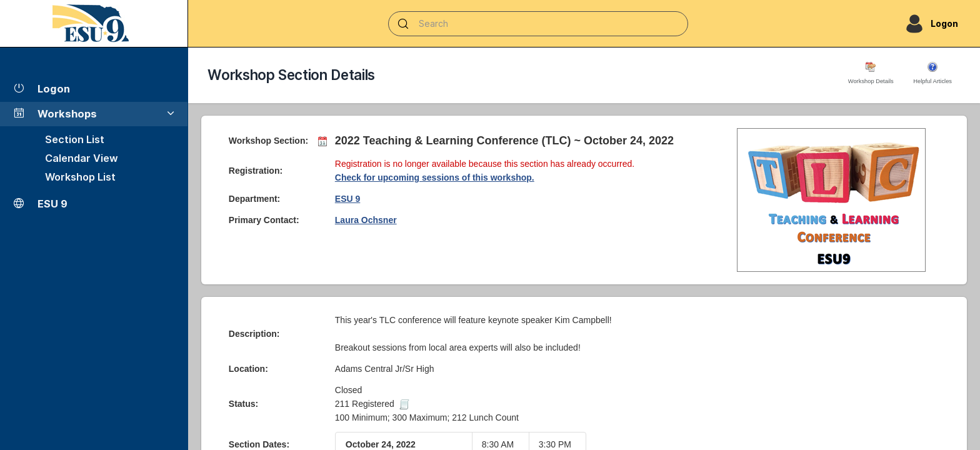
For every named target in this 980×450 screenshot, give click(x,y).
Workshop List (80, 177)
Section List (75, 139)
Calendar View (82, 158)
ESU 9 (347, 199)
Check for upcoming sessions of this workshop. (435, 177)
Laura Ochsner (366, 220)
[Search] (538, 24)
